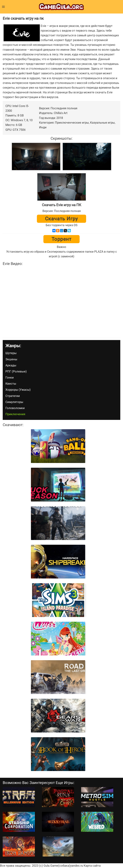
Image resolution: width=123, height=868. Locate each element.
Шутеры (11, 353)
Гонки (10, 378)
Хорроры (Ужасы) (18, 390)
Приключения (15, 414)
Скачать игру (61, 219)
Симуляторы (14, 402)
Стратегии (13, 396)
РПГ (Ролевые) (16, 371)
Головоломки (15, 408)
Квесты (11, 384)
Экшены (11, 359)
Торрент (61, 239)
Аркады (11, 365)
